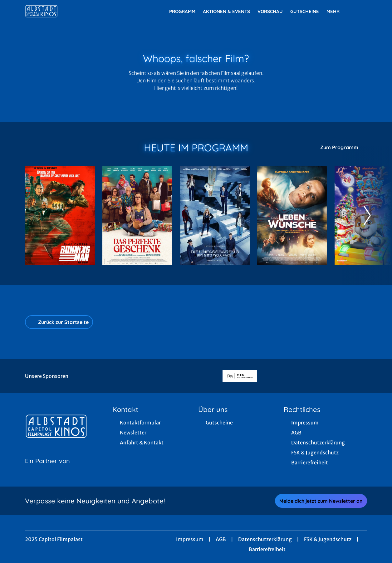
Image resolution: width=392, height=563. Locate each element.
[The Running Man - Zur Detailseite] (60, 216)
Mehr (337, 12)
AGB (221, 539)
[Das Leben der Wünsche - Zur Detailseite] (292, 216)
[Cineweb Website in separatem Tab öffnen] (47, 469)
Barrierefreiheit (267, 549)
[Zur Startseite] (69, 11)
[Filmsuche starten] (361, 11)
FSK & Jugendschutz (328, 539)
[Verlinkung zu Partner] (240, 376)
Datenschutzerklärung (265, 539)
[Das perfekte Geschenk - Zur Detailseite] (137, 216)
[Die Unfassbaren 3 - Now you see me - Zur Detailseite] (215, 216)
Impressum (190, 539)
